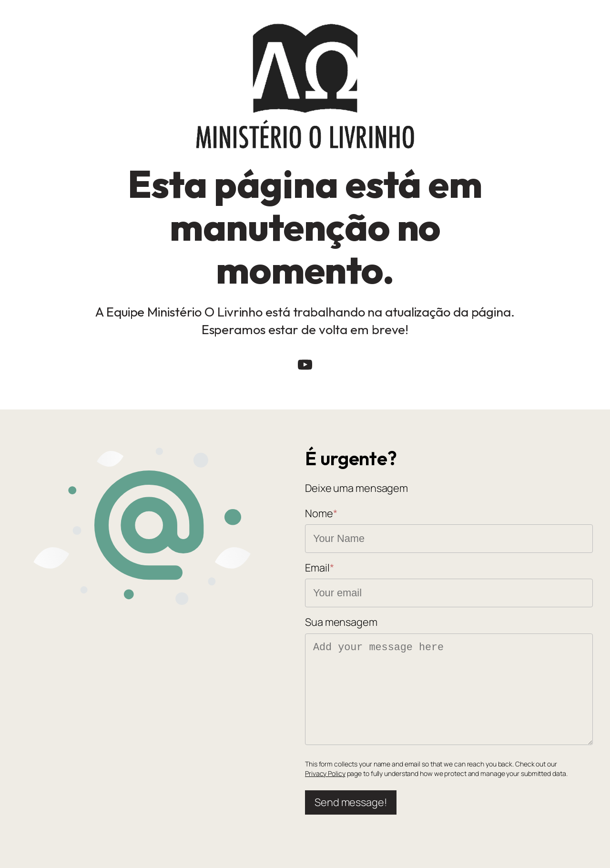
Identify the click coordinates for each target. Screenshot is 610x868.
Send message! (351, 802)
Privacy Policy (325, 773)
